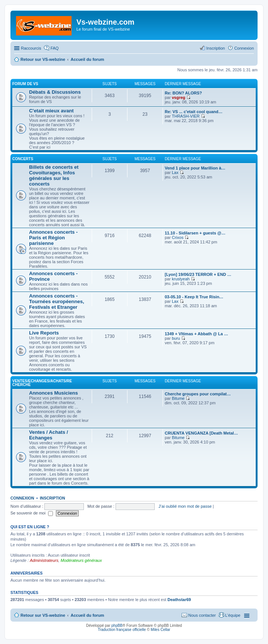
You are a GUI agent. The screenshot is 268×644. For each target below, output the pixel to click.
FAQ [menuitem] (54, 48)
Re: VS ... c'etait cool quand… (194, 112)
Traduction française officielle (122, 630)
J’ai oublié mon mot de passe (185, 506)
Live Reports (44, 333)
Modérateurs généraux (81, 560)
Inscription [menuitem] (215, 48)
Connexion (22, 498)
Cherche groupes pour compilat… (198, 394)
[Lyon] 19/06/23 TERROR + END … (198, 274)
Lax (175, 172)
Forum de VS (25, 84)
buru (176, 338)
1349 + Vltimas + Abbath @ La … (196, 334)
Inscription (53, 498)
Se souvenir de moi (32, 513)
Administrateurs (44, 560)
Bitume (178, 398)
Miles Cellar (160, 630)
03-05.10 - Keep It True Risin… (194, 297)
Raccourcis (31, 48)
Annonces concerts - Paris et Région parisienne (53, 238)
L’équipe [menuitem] (233, 615)
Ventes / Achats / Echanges (48, 435)
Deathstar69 (179, 600)
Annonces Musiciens (53, 393)
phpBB (117, 626)
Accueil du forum (87, 615)
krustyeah (181, 279)
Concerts (23, 159)
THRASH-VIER (186, 116)
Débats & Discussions (55, 92)
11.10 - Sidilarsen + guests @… (195, 233)
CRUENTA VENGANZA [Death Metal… (201, 433)
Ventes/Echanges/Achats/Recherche (42, 383)
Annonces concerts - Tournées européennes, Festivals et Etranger (57, 301)
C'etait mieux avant (51, 111)
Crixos (178, 237)
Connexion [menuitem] (244, 48)
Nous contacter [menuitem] (202, 615)
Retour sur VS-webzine (43, 615)
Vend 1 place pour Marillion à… (195, 168)
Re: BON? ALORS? (183, 93)
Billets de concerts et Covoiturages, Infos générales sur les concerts (54, 175)
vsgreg (179, 97)
